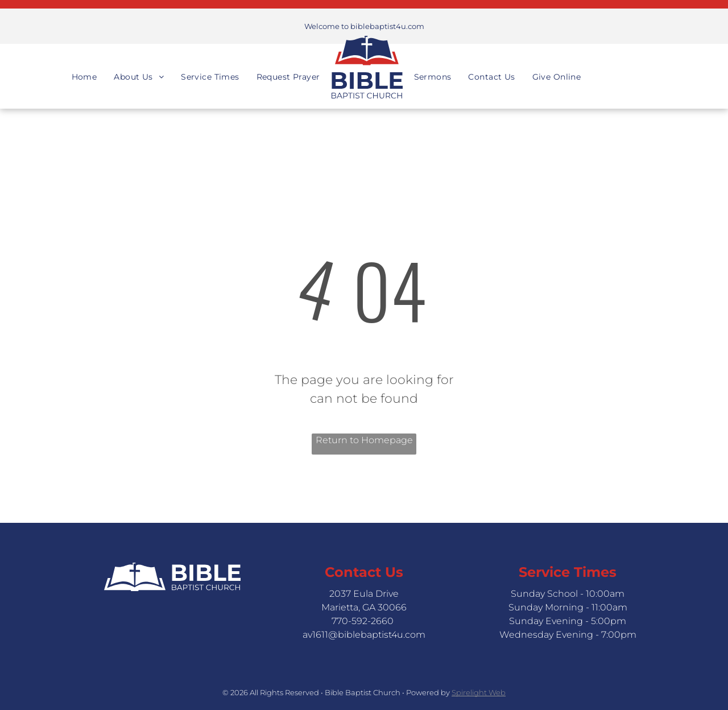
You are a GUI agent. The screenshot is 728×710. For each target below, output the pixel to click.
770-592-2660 (363, 621)
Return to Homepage (364, 440)
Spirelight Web (479, 692)
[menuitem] (84, 67)
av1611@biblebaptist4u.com (364, 635)
